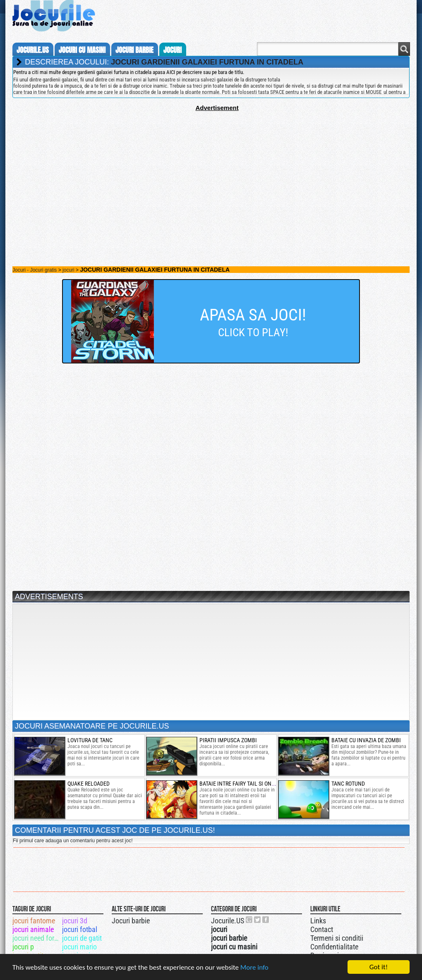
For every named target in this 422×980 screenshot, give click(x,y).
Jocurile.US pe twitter (258, 920)
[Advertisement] (211, 169)
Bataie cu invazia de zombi (366, 740)
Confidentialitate (334, 947)
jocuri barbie (134, 50)
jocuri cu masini (82, 50)
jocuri (173, 50)
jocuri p (23, 947)
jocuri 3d (75, 921)
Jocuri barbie (131, 921)
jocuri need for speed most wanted (37, 938)
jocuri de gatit (82, 938)
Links (318, 921)
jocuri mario (79, 947)
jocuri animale (33, 929)
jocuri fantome (34, 921)
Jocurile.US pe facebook (266, 920)
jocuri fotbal (80, 929)
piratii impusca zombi (228, 740)
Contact (322, 929)
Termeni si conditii (337, 938)
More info (254, 967)
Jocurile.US (228, 921)
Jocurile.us (33, 50)
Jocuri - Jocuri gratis (35, 270)
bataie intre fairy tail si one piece (245, 784)
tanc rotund (348, 784)
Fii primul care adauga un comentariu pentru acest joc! (73, 841)
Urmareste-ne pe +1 (249, 920)
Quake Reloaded (89, 784)
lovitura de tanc (90, 740)
